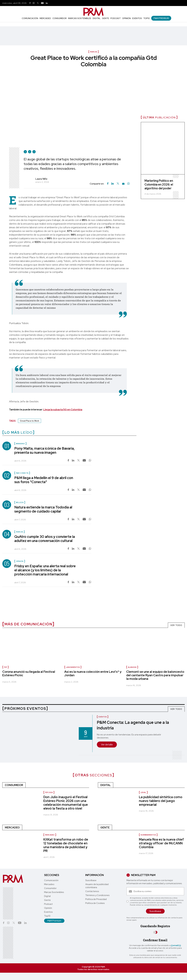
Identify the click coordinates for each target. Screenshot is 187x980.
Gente (105, 18)
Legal (143, 792)
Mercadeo (45, 18)
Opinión (126, 18)
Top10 (147, 18)
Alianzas (132, 667)
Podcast (116, 18)
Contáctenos (92, 891)
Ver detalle (107, 745)
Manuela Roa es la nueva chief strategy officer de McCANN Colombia (161, 843)
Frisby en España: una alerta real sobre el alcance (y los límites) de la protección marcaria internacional (45, 570)
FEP (5, 667)
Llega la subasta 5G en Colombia (63, 410)
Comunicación (30, 18)
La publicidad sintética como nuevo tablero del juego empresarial (161, 801)
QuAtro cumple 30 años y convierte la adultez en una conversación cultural (45, 539)
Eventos (137, 18)
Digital (97, 18)
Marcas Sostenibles (80, 18)
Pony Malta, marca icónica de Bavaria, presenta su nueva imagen (44, 450)
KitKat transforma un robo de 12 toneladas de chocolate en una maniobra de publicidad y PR (66, 845)
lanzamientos (73, 667)
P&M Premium (161, 18)
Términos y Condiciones (97, 895)
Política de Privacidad (96, 899)
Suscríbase (91, 880)
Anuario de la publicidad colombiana (97, 886)
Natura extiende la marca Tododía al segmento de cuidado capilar (43, 509)
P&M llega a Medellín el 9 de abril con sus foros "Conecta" (44, 480)
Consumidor (60, 18)
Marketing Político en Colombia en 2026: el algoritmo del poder (159, 184)
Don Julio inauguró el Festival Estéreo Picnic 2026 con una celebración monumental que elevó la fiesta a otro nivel (66, 803)
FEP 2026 (49, 792)
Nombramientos (148, 835)
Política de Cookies (95, 903)
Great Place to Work (30, 421)
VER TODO (176, 625)
